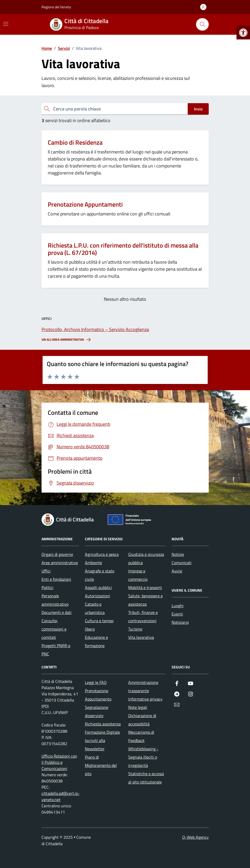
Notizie (178, 554)
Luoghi (178, 606)
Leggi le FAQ (96, 682)
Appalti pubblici (98, 587)
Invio (198, 109)
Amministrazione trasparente (143, 687)
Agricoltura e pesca (102, 554)
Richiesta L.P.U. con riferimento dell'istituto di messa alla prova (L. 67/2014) (123, 249)
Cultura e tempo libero (99, 625)
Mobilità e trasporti (145, 587)
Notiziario (180, 622)
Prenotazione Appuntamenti (85, 204)
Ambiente (93, 563)
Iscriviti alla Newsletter (95, 745)
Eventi (177, 614)
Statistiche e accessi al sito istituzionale (146, 778)
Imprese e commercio (138, 575)
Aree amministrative (60, 563)
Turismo (135, 629)
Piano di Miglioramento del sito (101, 765)
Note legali (138, 707)
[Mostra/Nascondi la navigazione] (6, 24)
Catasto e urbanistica (95, 608)
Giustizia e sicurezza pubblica (146, 558)
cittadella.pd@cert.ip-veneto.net (61, 796)
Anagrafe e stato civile (100, 575)
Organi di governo (57, 554)
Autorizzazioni (97, 596)
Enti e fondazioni (56, 579)
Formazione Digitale (102, 732)
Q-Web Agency (195, 837)
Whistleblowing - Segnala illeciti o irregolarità (143, 757)
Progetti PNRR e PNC (56, 650)
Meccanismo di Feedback (141, 736)
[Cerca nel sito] (202, 24)
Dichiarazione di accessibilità (142, 720)
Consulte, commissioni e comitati (54, 629)
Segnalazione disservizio (97, 711)
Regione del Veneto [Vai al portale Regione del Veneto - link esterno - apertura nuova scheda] (56, 7)
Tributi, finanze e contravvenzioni (143, 617)
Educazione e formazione (96, 641)
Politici (48, 587)
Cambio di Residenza (75, 142)
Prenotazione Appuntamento (98, 695)
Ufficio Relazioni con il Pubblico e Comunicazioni (59, 762)
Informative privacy (145, 699)
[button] (243, 33)
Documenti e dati (57, 612)
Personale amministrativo (55, 600)
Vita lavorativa (141, 637)
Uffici (46, 571)
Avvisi (177, 571)
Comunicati (182, 563)
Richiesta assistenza (103, 724)
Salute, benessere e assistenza (146, 600)
